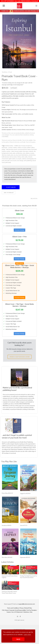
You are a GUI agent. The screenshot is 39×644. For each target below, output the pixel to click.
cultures (28, 153)
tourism (4, 151)
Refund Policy (28, 608)
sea (15, 155)
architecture (19, 153)
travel (15, 149)
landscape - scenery (7, 148)
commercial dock (22, 149)
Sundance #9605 (7, 525)
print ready (8, 162)
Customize (11, 187)
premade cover (9, 161)
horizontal (34, 149)
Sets (31, 612)
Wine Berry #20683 (7, 557)
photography (31, 159)
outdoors (24, 159)
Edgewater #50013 (25, 557)
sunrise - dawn (10, 151)
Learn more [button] (27, 635)
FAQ (3, 610)
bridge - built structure (8, 149)
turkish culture (31, 148)
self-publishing (28, 161)
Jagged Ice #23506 (25, 493)
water (14, 153)
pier (12, 155)
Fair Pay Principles (32, 610)
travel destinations (23, 155)
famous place (13, 157)
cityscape (25, 151)
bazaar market (19, 151)
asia (24, 153)
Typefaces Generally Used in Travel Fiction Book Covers (9, 592)
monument (5, 159)
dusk (11, 153)
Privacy (22, 608)
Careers (9, 612)
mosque (23, 146)
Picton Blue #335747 (7, 493)
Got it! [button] (18, 639)
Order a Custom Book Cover (20, 357)
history (19, 157)
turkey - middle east (15, 146)
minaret (30, 157)
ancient (31, 155)
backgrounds (5, 153)
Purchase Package (19, 230)
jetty (26, 157)
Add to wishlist (9, 193)
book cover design (18, 161)
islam (23, 157)
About (7, 610)
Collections (26, 612)
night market (12, 159)
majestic (31, 151)
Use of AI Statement (17, 612)
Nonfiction (5, 72)
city (35, 151)
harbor (29, 149)
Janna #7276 (24, 525)
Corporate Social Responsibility (18, 610)
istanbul (7, 146)
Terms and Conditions (13, 608)
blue (34, 155)
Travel (10, 72)
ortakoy (15, 148)
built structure (5, 157)
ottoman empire (6, 155)
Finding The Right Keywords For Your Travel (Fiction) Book (28, 577)
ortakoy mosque (22, 148)
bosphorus (29, 146)
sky (17, 155)
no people (18, 159)
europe (32, 153)
